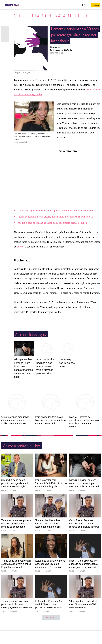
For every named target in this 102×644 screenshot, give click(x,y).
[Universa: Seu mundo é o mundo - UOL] (12, 5)
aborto (20, 247)
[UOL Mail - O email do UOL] (84, 5)
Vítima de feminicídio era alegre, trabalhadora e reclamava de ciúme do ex (55, 217)
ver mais (51, 618)
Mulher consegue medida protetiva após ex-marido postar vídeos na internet (56, 211)
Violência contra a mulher (51, 16)
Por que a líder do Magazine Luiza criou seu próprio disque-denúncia (52, 223)
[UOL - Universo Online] (20, 5)
